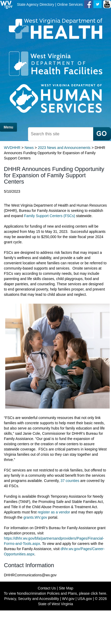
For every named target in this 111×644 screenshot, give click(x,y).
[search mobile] (61, 134)
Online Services (70, 4)
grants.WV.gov (35, 517)
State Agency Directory (36, 4)
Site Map (66, 588)
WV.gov (68, 599)
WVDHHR (12, 148)
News (29, 148)
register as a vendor (54, 512)
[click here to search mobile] (102, 134)
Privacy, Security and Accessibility (32, 599)
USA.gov (85, 599)
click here (99, 593)
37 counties (70, 481)
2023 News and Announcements (64, 148)
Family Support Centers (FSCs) (49, 216)
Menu (8, 127)
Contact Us (47, 588)
